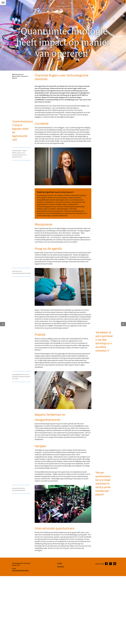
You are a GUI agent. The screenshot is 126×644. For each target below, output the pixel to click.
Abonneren (61, 633)
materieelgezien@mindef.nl (21, 638)
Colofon (60, 629)
